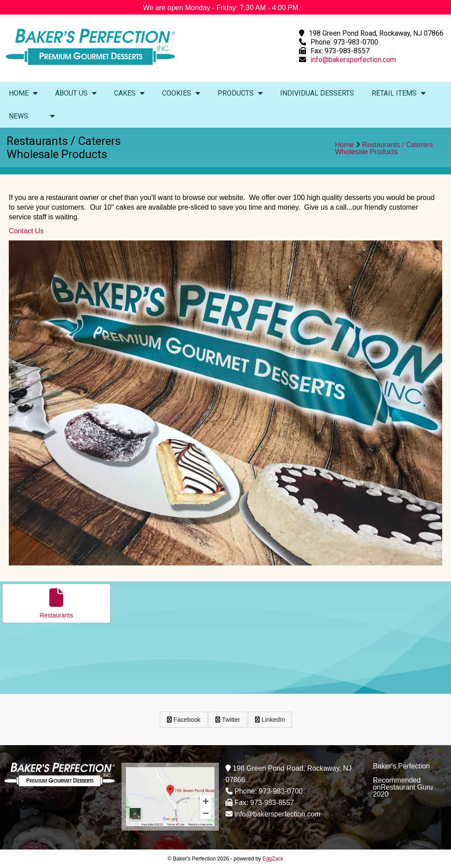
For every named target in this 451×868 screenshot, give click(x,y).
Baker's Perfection (401, 766)
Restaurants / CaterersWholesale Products (384, 148)
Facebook (184, 720)
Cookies (181, 93)
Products (240, 93)
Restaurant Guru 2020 (403, 791)
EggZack (273, 859)
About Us (76, 93)
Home (23, 93)
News (18, 116)
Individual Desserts (317, 93)
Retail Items (399, 93)
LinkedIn (270, 720)
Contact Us (26, 231)
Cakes (129, 93)
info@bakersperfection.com (353, 60)
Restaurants (56, 604)
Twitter (228, 720)
